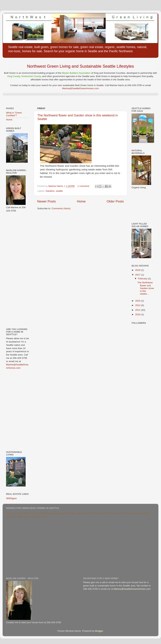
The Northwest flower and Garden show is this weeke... (146, 288)
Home (81, 201)
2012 (138, 305)
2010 (138, 314)
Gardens (50, 191)
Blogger (99, 631)
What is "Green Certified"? (14, 114)
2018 (138, 270)
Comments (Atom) (61, 208)
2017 (138, 275)
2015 (138, 301)
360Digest (11, 498)
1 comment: (84, 186)
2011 (138, 310)
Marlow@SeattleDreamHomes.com (80, 88)
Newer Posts (46, 201)
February (143, 279)
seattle (59, 191)
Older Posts (115, 201)
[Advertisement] (16, 270)
